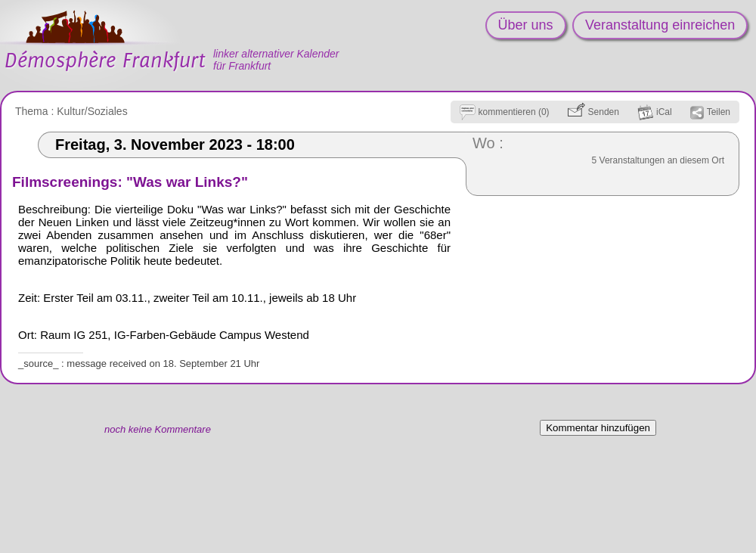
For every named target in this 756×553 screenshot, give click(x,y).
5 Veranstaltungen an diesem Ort (658, 160)
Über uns (526, 25)
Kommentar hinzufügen (598, 428)
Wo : (488, 143)
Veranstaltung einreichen (660, 25)
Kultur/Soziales (92, 111)
